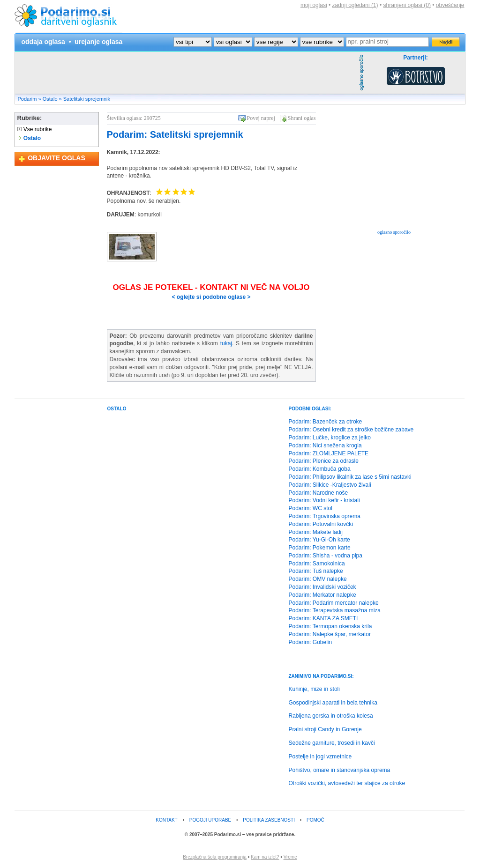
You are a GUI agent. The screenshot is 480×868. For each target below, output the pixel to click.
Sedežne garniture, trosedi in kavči (332, 743)
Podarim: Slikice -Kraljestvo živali (330, 485)
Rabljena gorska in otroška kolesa (331, 716)
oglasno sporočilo (394, 232)
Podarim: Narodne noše (319, 493)
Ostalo (50, 99)
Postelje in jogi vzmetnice (320, 757)
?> (233, 42)
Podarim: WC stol (311, 508)
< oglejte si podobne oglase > (211, 297)
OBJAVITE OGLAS (56, 158)
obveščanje (450, 5)
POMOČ (315, 820)
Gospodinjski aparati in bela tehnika (333, 703)
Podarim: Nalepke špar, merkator (330, 634)
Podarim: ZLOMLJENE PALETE (329, 453)
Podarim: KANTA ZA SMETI (323, 618)
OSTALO (117, 409)
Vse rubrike (35, 129)
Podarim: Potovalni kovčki (321, 524)
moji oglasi (314, 5)
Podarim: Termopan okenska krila (330, 626)
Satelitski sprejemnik (87, 99)
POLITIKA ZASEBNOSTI (269, 820)
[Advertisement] (186, 73)
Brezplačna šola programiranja (215, 857)
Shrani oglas (302, 118)
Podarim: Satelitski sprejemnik (175, 134)
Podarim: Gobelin (311, 642)
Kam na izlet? (265, 857)
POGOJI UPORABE (210, 820)
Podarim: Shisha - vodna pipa (326, 556)
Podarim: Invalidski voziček (322, 587)
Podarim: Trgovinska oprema (325, 516)
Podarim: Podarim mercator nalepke (334, 603)
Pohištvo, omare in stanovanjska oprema (340, 770)
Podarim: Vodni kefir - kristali (324, 500)
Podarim (27, 99)
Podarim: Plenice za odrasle (324, 461)
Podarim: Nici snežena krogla (325, 445)
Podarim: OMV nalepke (318, 579)
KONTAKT (166, 820)
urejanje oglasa (98, 42)
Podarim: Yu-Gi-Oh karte (319, 540)
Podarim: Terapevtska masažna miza (335, 610)
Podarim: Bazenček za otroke (326, 422)
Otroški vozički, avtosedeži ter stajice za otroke (347, 783)
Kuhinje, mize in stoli (314, 689)
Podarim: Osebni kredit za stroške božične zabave (351, 430)
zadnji (355, 5)
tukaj (226, 343)
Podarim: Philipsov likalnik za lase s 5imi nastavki (350, 477)
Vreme (290, 857)
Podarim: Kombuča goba (320, 469)
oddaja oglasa (43, 42)
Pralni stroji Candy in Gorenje (325, 729)
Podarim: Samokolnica (317, 564)
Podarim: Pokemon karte (320, 548)
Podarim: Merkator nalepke (322, 595)
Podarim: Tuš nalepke (316, 571)
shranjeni (407, 5)
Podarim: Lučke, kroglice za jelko (330, 438)
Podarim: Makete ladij (316, 532)
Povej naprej (261, 118)
